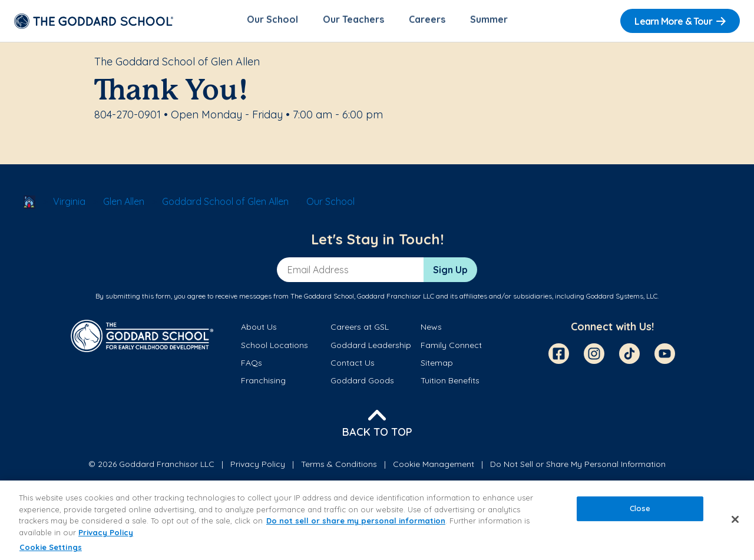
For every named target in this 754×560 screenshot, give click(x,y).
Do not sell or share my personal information (356, 521)
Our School (272, 21)
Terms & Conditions (339, 466)
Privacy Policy (258, 466)
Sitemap (437, 365)
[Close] (735, 519)
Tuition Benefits (450, 383)
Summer (489, 21)
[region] (377, 520)
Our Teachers (353, 21)
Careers (427, 21)
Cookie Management (434, 466)
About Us (259, 329)
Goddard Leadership (371, 347)
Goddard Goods (362, 383)
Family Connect (451, 347)
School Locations (275, 347)
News (431, 329)
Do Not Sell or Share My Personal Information (578, 466)
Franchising (263, 383)
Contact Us (353, 365)
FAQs (252, 365)
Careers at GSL (360, 329)
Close (640, 509)
